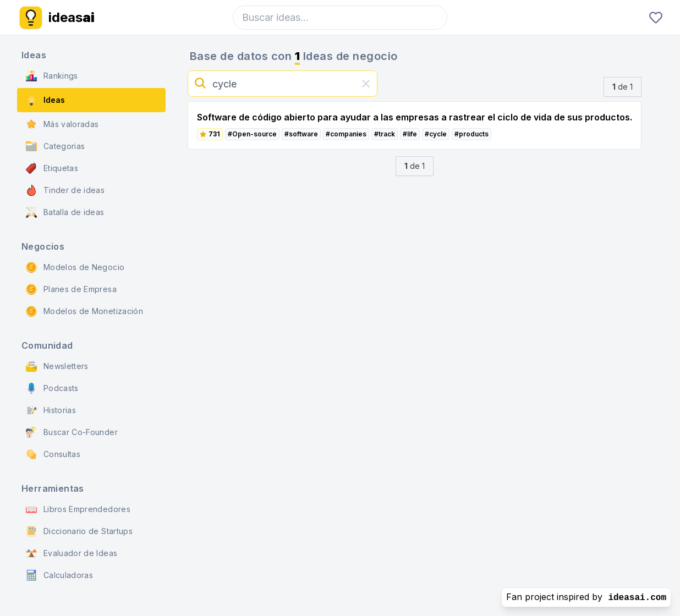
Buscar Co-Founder (72, 432)
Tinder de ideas (65, 190)
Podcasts (52, 388)
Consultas (53, 454)
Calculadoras (59, 575)
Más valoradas (62, 124)
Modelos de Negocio (75, 267)
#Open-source (252, 134)
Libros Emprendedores (78, 509)
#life (410, 134)
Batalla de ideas (65, 212)
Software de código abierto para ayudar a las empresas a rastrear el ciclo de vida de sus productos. (415, 117)
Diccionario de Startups (79, 531)
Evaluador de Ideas (72, 553)
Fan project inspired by (586, 597)
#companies (346, 134)
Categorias (56, 146)
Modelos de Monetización (84, 311)
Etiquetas (52, 168)
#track (385, 134)
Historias (51, 410)
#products (471, 134)
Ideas (45, 100)
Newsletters (57, 366)
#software (301, 134)
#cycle (436, 134)
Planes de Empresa (71, 289)
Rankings (52, 76)
